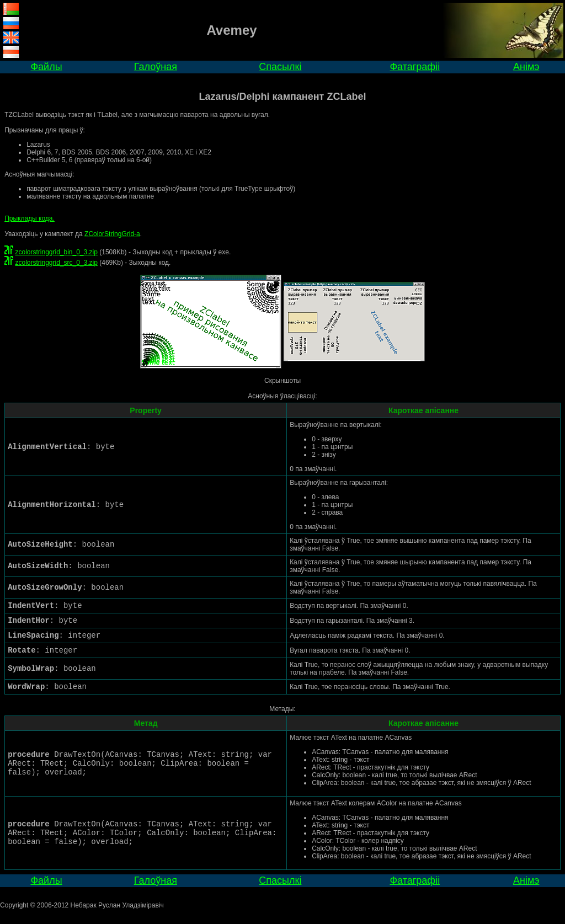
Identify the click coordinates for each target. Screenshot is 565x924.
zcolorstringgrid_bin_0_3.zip (56, 252)
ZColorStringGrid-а (112, 234)
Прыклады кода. (30, 218)
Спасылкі (280, 67)
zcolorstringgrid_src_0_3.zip (56, 263)
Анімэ (526, 67)
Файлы (46, 67)
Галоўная (156, 67)
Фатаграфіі (415, 67)
